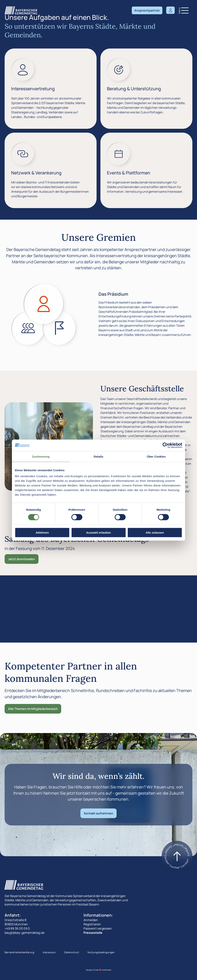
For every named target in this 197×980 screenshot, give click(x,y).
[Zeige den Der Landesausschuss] (59, 328)
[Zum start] (177, 856)
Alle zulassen (155, 533)
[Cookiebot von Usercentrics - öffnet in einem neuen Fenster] (165, 445)
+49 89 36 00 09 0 (17, 928)
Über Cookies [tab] (156, 456)
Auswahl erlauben (98, 533)
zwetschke (106, 970)
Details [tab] (98, 456)
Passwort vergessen (98, 928)
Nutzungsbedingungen (101, 952)
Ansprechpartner (147, 10)
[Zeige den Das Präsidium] (44, 304)
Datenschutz (72, 952)
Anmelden (91, 920)
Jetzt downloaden (22, 559)
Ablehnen (42, 533)
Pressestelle (93, 933)
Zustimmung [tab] (41, 456)
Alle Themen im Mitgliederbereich (33, 709)
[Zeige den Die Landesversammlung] (28, 328)
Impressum (49, 952)
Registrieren (92, 924)
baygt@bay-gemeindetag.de (25, 933)
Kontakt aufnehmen (98, 813)
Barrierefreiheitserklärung (19, 952)
